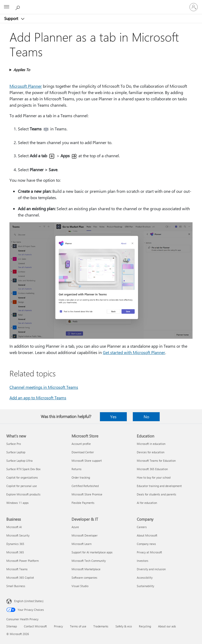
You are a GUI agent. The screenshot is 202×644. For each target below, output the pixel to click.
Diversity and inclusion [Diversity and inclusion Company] (151, 569)
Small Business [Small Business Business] (16, 586)
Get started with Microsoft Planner (134, 352)
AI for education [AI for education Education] (147, 503)
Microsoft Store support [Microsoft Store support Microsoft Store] (87, 461)
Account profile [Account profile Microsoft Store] (81, 444)
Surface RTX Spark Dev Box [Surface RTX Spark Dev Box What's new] (23, 469)
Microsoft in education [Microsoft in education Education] (151, 444)
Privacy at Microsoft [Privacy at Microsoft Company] (149, 552)
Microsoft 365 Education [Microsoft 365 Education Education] (152, 469)
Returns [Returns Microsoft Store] (77, 469)
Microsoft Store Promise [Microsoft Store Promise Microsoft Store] (87, 494)
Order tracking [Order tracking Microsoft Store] (81, 477)
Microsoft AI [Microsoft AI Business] (14, 527)
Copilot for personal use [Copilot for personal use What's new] (22, 486)
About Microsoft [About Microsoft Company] (147, 535)
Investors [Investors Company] (143, 561)
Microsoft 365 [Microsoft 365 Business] (15, 552)
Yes (113, 417)
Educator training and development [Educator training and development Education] (159, 486)
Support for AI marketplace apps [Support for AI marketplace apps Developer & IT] (92, 552)
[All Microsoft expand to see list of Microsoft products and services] (7, 7)
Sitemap (12, 626)
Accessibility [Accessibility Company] (145, 577)
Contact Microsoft (35, 626)
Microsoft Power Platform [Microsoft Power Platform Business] (22, 561)
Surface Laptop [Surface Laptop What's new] (16, 452)
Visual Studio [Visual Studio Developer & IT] (80, 586)
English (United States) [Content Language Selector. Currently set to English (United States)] (29, 601)
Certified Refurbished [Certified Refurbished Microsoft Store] (85, 486)
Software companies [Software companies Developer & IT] (84, 577)
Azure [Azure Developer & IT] (75, 527)
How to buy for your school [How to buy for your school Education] (154, 477)
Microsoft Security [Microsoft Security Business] (18, 535)
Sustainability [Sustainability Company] (145, 586)
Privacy (58, 626)
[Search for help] (18, 7)
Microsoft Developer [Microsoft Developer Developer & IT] (85, 535)
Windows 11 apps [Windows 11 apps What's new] (17, 503)
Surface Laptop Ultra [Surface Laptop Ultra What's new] (19, 461)
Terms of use (78, 626)
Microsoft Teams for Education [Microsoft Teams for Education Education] (156, 461)
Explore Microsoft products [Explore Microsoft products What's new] (23, 494)
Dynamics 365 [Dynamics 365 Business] (15, 544)
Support (12, 18)
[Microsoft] (101, 4)
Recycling (145, 626)
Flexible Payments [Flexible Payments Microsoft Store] (83, 503)
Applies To (22, 70)
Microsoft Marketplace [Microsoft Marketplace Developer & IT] (86, 569)
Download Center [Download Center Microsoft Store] (83, 452)
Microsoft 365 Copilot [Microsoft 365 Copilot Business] (20, 577)
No (146, 417)
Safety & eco (124, 626)
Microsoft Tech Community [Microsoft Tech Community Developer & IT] (89, 561)
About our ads (167, 626)
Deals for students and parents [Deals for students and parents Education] (156, 494)
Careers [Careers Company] (142, 527)
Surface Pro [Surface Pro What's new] (14, 444)
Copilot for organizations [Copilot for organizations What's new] (22, 477)
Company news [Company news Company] (146, 544)
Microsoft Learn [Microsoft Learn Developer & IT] (82, 544)
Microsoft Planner (26, 86)
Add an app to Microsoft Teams (38, 398)
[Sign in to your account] (194, 7)
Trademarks (101, 626)
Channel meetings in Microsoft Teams (44, 387)
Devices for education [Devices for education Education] (151, 452)
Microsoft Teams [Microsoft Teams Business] (17, 569)
